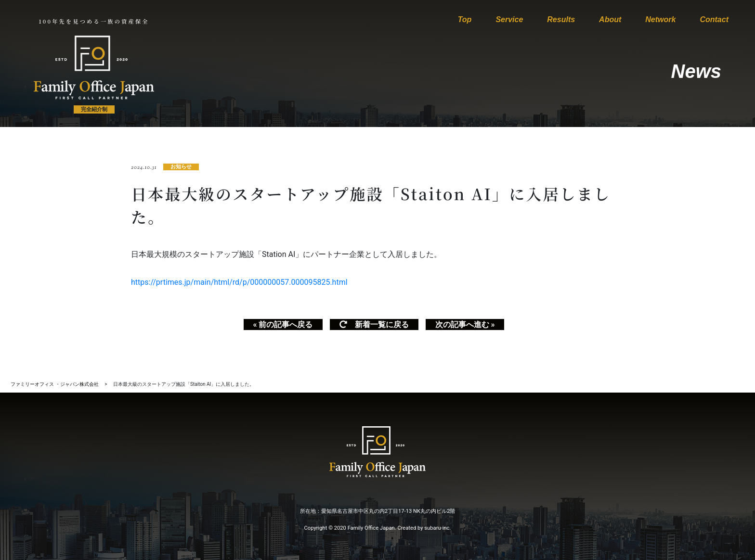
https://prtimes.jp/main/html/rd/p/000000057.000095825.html (239, 282)
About (610, 19)
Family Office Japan (371, 528)
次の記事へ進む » (465, 325)
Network (660, 19)
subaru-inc (437, 528)
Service (509, 19)
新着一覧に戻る (374, 325)
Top (465, 19)
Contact (714, 19)
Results (561, 19)
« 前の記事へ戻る (283, 325)
